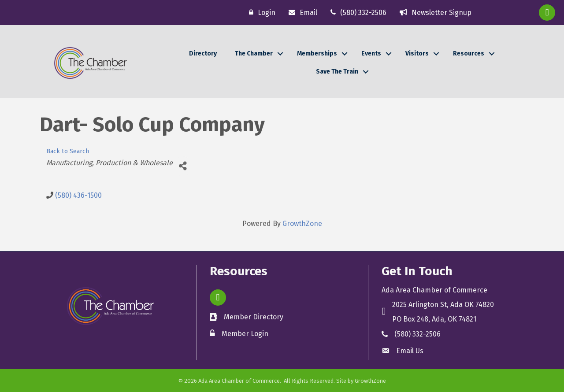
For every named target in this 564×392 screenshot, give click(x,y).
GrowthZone (302, 224)
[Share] (183, 166)
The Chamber (254, 54)
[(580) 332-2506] (356, 12)
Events (371, 54)
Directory (203, 54)
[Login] (260, 12)
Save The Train (337, 72)
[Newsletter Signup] (433, 12)
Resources (469, 54)
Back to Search (68, 151)
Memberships (317, 54)
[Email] (301, 12)
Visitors (417, 54)
